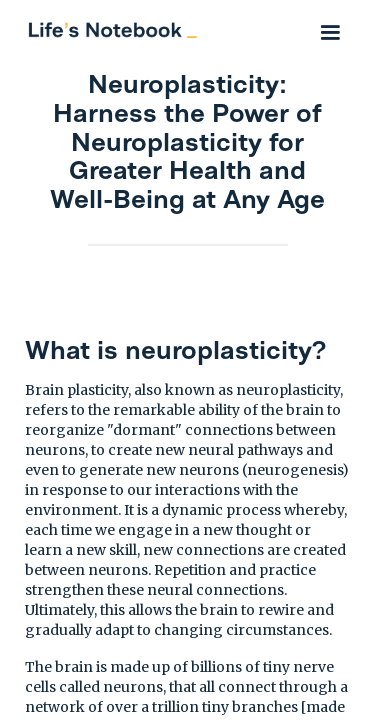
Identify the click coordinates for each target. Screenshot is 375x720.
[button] (330, 30)
